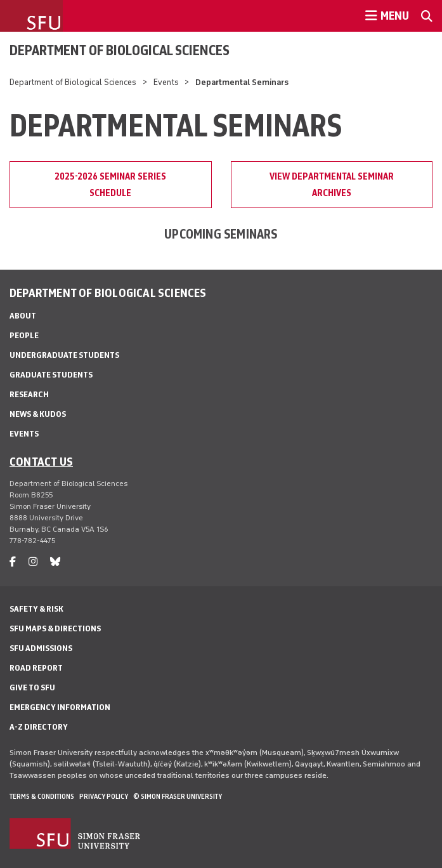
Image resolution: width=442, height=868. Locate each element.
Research (29, 394)
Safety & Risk (36, 609)
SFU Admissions (41, 648)
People (24, 335)
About (23, 316)
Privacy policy (104, 796)
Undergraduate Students (64, 355)
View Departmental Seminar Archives (332, 185)
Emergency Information (60, 707)
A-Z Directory (39, 727)
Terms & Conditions (42, 796)
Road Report (36, 668)
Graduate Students (51, 375)
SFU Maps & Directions (55, 628)
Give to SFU (32, 687)
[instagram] (33, 562)
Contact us (41, 461)
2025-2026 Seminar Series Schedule (110, 185)
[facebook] (13, 562)
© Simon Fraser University (178, 796)
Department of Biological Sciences (120, 50)
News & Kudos (38, 414)
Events (166, 82)
